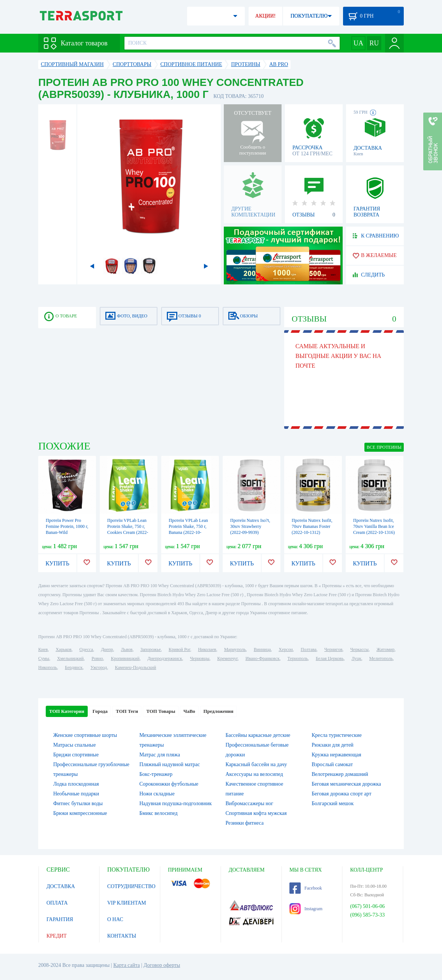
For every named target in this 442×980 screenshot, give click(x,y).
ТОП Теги (127, 711)
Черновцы (200, 658)
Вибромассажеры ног (249, 803)
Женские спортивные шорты (85, 735)
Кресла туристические (336, 735)
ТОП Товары (161, 711)
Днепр (107, 649)
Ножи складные (157, 794)
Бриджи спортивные (76, 755)
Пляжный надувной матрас (170, 764)
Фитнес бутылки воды (78, 803)
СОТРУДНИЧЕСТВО (131, 886)
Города (100, 711)
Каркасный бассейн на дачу (256, 764)
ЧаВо (189, 711)
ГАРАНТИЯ (60, 919)
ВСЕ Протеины (384, 447)
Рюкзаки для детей (333, 745)
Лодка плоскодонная (76, 784)
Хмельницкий (70, 658)
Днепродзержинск (165, 658)
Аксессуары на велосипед (254, 774)
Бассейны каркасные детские (258, 735)
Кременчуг (227, 658)
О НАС (115, 919)
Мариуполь (235, 649)
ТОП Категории (67, 711)
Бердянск (74, 667)
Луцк (357, 658)
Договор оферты (162, 965)
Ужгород (99, 667)
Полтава (309, 649)
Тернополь (298, 658)
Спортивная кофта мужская (256, 813)
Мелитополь (381, 658)
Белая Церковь (330, 658)
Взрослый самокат (332, 764)
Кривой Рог (179, 649)
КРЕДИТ (57, 936)
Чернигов (333, 649)
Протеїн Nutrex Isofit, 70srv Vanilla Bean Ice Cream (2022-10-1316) (374, 526)
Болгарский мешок (333, 803)
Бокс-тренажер (156, 774)
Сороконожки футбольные (169, 784)
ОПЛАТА (57, 903)
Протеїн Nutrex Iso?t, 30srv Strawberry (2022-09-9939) (250, 526)
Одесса (86, 649)
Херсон (286, 649)
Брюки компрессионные (80, 813)
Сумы (44, 658)
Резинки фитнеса (245, 823)
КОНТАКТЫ (122, 936)
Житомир (385, 649)
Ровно (97, 658)
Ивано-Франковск (263, 658)
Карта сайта (127, 965)
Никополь (48, 667)
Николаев (207, 649)
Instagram (306, 909)
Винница (262, 649)
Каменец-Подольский (135, 667)
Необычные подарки (76, 794)
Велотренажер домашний (340, 774)
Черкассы (359, 649)
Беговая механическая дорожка (346, 784)
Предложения (219, 711)
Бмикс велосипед (159, 813)
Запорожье (150, 649)
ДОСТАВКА (61, 886)
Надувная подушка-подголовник (176, 803)
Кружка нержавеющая (336, 755)
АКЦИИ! (265, 16)
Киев (43, 649)
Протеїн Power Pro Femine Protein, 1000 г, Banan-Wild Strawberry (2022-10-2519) (67, 532)
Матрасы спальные (74, 745)
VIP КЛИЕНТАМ (127, 903)
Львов (127, 649)
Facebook (306, 888)
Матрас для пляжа (160, 755)
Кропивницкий (125, 658)
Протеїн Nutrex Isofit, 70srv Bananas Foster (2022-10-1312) (312, 526)
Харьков (63, 649)
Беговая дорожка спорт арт (341, 794)
